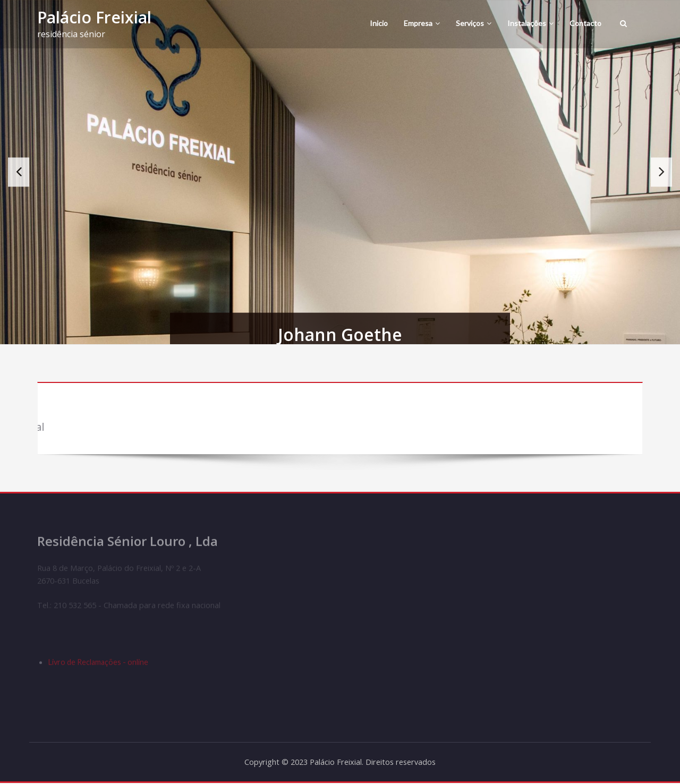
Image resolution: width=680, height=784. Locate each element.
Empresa (422, 23)
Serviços (474, 23)
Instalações (530, 23)
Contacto (585, 23)
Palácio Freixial (94, 17)
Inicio (379, 23)
